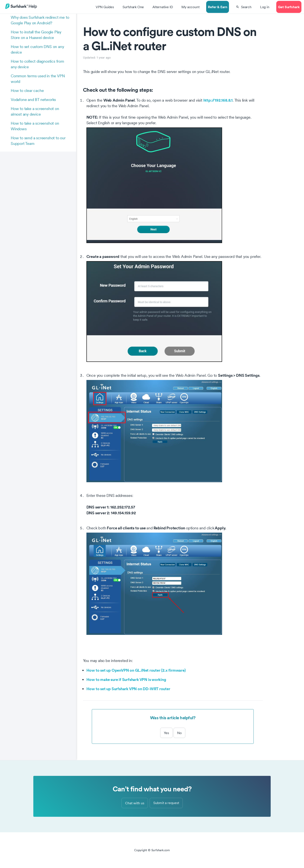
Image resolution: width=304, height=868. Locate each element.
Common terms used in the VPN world (38, 79)
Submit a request (166, 803)
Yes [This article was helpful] (166, 733)
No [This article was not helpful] (179, 733)
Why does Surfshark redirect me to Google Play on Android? (40, 20)
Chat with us (135, 803)
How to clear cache (27, 91)
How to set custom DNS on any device (37, 49)
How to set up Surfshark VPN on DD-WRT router (128, 689)
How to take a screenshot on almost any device (35, 111)
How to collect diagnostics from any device (37, 64)
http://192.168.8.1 (218, 100)
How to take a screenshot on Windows (35, 126)
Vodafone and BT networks (33, 100)
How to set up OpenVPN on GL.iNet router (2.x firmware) (136, 670)
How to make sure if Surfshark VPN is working (126, 679)
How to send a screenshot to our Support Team (38, 141)
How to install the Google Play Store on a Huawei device (36, 35)
